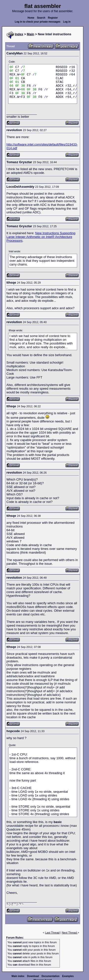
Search (41, 18)
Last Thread (53, 933)
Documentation (51, 976)
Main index (18, 976)
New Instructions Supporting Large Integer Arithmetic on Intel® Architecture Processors (41, 237)
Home (31, 18)
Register (53, 18)
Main (31, 34)
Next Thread (70, 933)
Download (33, 976)
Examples (68, 976)
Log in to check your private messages (38, 22)
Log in (67, 22)
